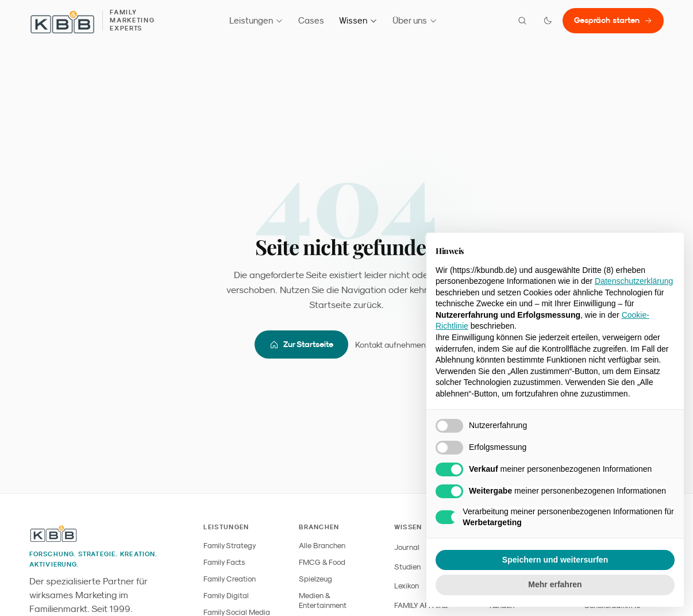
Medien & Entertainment (323, 600)
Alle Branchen (322, 546)
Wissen (358, 20)
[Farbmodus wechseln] (548, 21)
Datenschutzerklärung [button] (634, 281)
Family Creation (230, 579)
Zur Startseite (301, 344)
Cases (311, 20)
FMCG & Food (322, 562)
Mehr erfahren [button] (555, 584)
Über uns (415, 20)
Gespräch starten (613, 20)
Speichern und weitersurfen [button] (555, 560)
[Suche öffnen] (522, 21)
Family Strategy (230, 546)
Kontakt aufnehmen (397, 345)
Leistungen (256, 20)
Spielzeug (315, 579)
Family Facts (224, 562)
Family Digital (226, 596)
